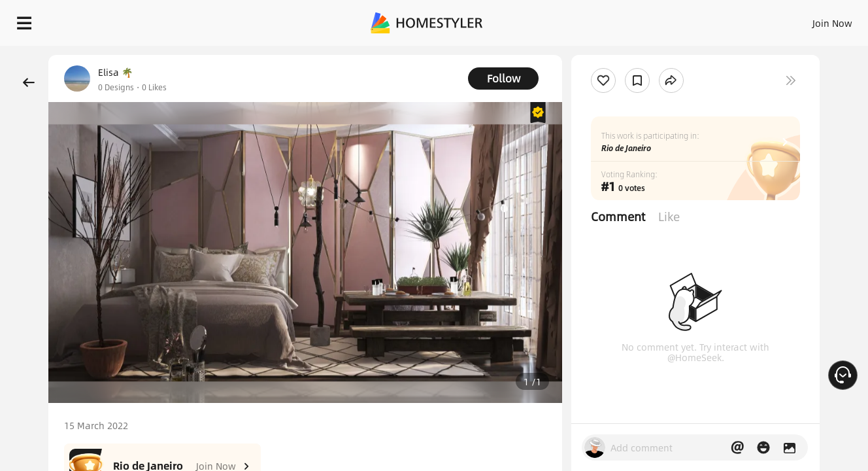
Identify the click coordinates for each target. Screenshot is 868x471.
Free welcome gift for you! (596, 55)
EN (720, 20)
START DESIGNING (803, 20)
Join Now (675, 20)
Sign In (626, 20)
